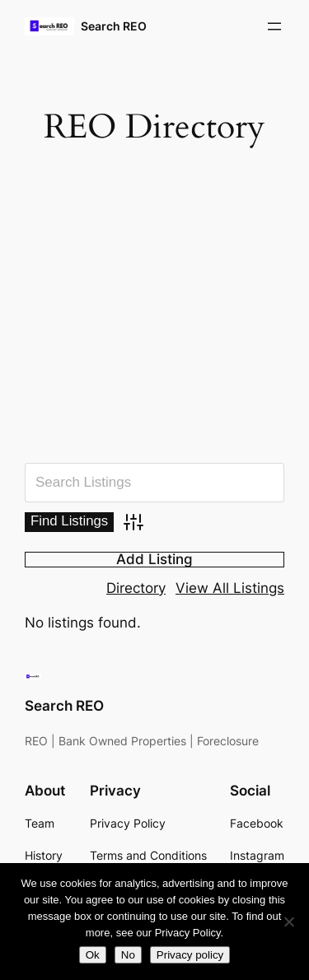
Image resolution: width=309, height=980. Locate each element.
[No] (288, 922)
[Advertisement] (154, 310)
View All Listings (230, 588)
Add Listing (154, 560)
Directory (136, 588)
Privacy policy (190, 955)
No (128, 955)
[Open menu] (274, 26)
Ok (93, 955)
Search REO (114, 26)
